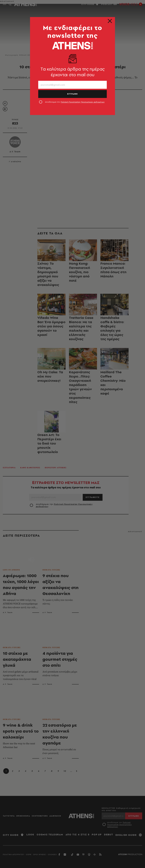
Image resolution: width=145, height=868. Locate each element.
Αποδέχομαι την (75, 102)
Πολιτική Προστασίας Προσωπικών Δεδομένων (83, 102)
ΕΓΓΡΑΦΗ (72, 94)
